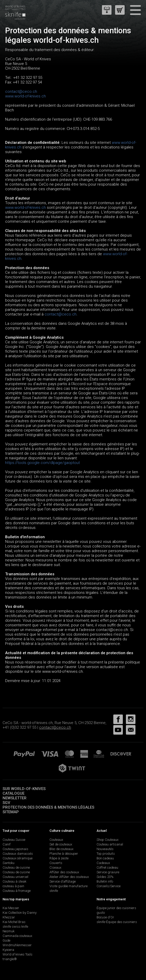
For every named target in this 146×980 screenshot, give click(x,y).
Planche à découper (64, 854)
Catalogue (14, 793)
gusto (101, 913)
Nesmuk (8, 931)
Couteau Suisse (14, 840)
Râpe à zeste (59, 858)
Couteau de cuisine (16, 867)
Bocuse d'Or (105, 917)
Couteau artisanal (110, 844)
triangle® (10, 959)
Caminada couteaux (17, 936)
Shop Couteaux (108, 840)
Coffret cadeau (107, 867)
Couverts (56, 863)
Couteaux (56, 840)
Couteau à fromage (17, 891)
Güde (6, 940)
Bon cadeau (105, 858)
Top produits (106, 854)
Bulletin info (105, 881)
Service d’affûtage (63, 881)
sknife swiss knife (15, 927)
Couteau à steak (14, 881)
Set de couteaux (61, 844)
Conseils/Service (109, 886)
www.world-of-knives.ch (25, 96)
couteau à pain (13, 886)
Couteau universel (15, 877)
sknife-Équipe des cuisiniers (117, 922)
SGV (6, 803)
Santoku (8, 863)
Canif (7, 844)
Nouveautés (105, 849)
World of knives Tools (18, 954)
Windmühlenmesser (17, 945)
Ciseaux (55, 867)
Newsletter (15, 798)
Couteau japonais (15, 849)
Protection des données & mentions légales (48, 807)
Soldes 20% (105, 877)
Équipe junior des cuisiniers (116, 908)
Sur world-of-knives (24, 789)
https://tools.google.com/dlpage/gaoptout (42, 463)
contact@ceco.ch (21, 92)
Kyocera (8, 950)
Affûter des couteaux (64, 872)
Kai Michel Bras (14, 922)
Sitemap (11, 812)
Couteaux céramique (18, 858)
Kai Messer (11, 908)
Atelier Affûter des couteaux (69, 877)
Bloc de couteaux (61, 849)
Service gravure (108, 872)
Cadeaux (103, 863)
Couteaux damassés (18, 854)
